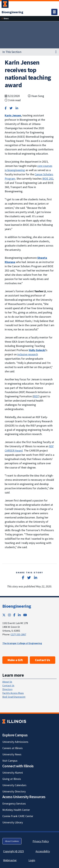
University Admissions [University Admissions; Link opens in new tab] (15, 742)
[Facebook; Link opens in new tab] (14, 615)
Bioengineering (17, 606)
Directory (7, 689)
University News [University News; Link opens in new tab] (12, 754)
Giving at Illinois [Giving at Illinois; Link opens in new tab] (12, 779)
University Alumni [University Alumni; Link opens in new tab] (13, 773)
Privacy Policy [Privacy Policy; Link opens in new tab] (41, 841)
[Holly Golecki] (37, 350)
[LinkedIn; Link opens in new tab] (19, 615)
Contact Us (42, 660)
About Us (7, 682)
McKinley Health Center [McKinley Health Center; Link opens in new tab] (16, 810)
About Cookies (12, 841)
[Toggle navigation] (54, 12)
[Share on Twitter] (11, 108)
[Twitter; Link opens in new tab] (4, 615)
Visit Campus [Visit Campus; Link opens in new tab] (10, 761)
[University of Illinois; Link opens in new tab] (14, 721)
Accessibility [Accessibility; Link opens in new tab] (43, 851)
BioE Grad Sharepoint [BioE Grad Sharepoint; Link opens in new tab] (14, 697)
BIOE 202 (48, 179)
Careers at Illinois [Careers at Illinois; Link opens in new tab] (13, 748)
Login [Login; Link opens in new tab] (32, 860)
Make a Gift (15, 660)
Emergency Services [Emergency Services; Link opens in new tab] (14, 804)
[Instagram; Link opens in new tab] (9, 615)
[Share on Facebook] (6, 108)
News (6, 18)
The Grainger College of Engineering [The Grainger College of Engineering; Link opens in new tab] (22, 643)
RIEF (36, 396)
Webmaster (10, 860)
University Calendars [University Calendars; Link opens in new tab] (14, 785)
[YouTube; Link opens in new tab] (25, 615)
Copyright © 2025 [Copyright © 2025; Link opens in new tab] (13, 851)
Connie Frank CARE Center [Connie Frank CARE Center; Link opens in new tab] (18, 816)
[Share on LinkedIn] (17, 108)
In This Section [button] (12, 52)
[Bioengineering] (12, 12)
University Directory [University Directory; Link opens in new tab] (14, 791)
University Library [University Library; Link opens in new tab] (13, 822)
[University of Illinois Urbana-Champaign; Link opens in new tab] (5, 5)
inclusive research (28, 354)
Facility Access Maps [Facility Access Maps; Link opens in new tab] (13, 693)
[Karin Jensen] (13, 115)
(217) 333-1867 (18, 634)
